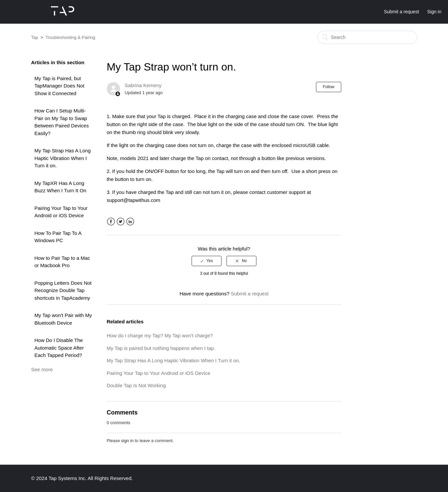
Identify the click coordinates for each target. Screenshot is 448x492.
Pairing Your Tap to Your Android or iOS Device (61, 212)
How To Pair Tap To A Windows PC (58, 237)
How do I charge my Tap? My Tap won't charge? (160, 335)
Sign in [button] (434, 12)
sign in (127, 441)
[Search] (367, 37)
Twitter (121, 222)
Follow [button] (329, 87)
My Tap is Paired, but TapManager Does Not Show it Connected (60, 86)
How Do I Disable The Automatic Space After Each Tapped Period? (59, 348)
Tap (35, 37)
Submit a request (401, 12)
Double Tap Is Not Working (136, 385)
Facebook (111, 222)
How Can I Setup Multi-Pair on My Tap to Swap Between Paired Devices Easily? (62, 122)
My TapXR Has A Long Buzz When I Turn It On (61, 187)
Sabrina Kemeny (143, 85)
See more (42, 369)
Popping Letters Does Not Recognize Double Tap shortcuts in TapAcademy (63, 290)
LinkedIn (130, 222)
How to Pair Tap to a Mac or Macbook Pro (62, 262)
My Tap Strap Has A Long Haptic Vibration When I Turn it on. (63, 158)
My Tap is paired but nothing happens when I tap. (161, 348)
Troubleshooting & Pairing (70, 37)
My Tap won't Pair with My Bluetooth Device (63, 319)
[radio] (207, 261)
